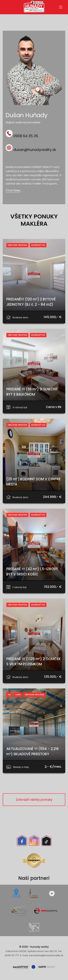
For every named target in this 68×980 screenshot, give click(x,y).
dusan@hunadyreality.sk (35, 150)
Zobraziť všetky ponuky (34, 800)
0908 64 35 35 (26, 136)
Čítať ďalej (13, 190)
